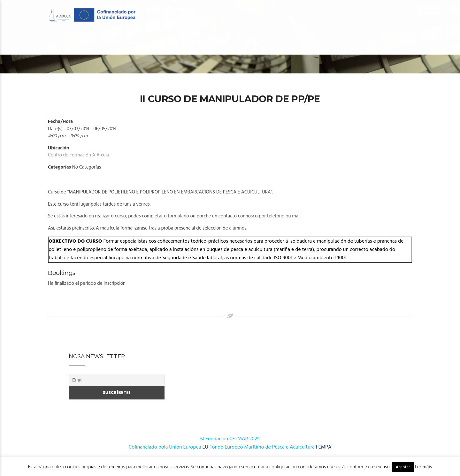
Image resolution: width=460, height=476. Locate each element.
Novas (352, 42)
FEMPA (324, 447)
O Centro (81, 42)
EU (205, 447)
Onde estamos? (388, 42)
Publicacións (317, 42)
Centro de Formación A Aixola (79, 155)
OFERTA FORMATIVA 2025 (200, 42)
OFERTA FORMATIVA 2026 (134, 42)
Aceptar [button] (403, 467)
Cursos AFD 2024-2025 (264, 42)
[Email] (117, 380)
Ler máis (424, 467)
